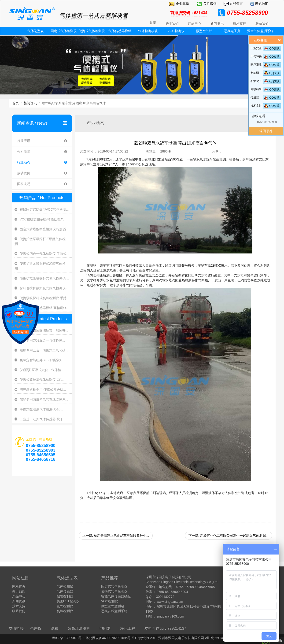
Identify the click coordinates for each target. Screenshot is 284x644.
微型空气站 (204, 31)
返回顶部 (266, 131)
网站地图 (262, 4)
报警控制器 (65, 596)
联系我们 (19, 611)
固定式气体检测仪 (64, 31)
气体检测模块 (148, 31)
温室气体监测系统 (260, 31)
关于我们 (19, 591)
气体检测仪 (65, 586)
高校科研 (256, 89)
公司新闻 (42, 152)
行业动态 (42, 162)
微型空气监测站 (113, 606)
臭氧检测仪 (65, 611)
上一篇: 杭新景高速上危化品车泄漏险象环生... (116, 536)
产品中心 (19, 596)
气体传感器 (65, 591)
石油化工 (256, 81)
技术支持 (256, 106)
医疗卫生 (256, 65)
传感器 (255, 97)
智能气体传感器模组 (116, 596)
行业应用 (42, 141)
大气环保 (256, 56)
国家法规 (42, 184)
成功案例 (42, 173)
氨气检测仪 (65, 606)
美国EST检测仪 (68, 601)
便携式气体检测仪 (92, 31)
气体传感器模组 (120, 31)
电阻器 (105, 628)
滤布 (55, 628)
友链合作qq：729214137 (165, 628)
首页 (153, 23)
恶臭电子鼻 (232, 31)
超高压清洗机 (79, 628)
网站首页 (19, 586)
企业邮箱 (182, 4)
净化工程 (128, 628)
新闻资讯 (30, 103)
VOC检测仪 (176, 31)
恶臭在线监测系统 (114, 611)
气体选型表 (36, 31)
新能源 (255, 73)
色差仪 (36, 628)
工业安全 (256, 48)
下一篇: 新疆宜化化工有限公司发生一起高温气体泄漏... (228, 536)
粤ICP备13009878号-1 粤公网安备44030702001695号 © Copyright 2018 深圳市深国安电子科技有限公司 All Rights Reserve (142, 638)
